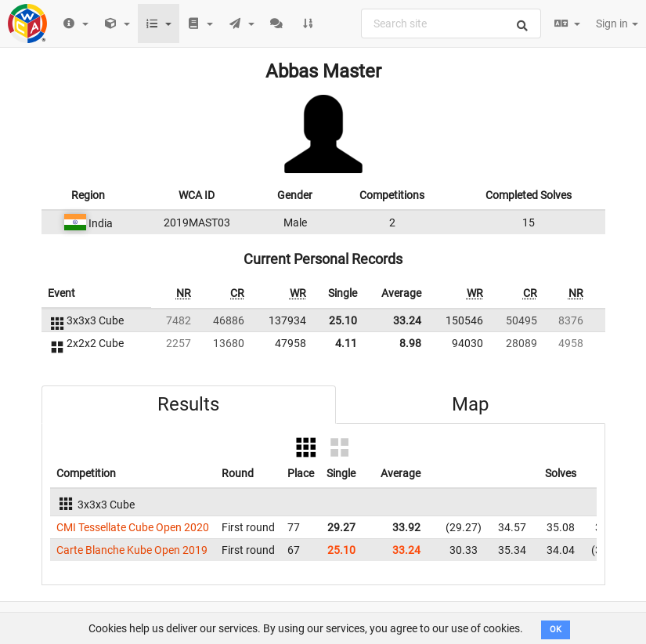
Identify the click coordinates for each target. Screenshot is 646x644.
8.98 (410, 343)
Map (470, 404)
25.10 (343, 320)
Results (188, 404)
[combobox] (451, 24)
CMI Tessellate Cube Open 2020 (133, 527)
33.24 (407, 320)
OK (556, 630)
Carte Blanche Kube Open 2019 (132, 550)
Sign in (617, 24)
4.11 (346, 343)
